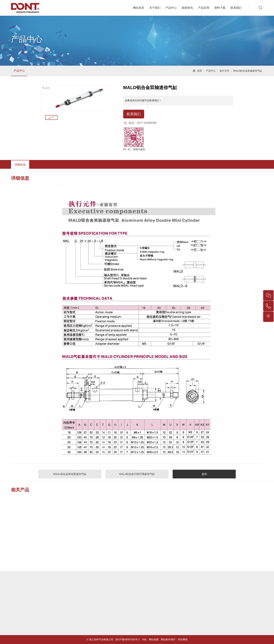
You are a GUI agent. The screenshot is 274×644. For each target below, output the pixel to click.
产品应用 (204, 8)
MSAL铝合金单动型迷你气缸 (70, 474)
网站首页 (139, 8)
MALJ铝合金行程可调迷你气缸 (137, 474)
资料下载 (220, 8)
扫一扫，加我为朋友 (134, 149)
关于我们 (155, 8)
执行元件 (225, 71)
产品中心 (171, 8)
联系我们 (236, 8)
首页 (200, 71)
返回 (204, 474)
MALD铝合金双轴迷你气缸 (248, 71)
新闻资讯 (187, 8)
